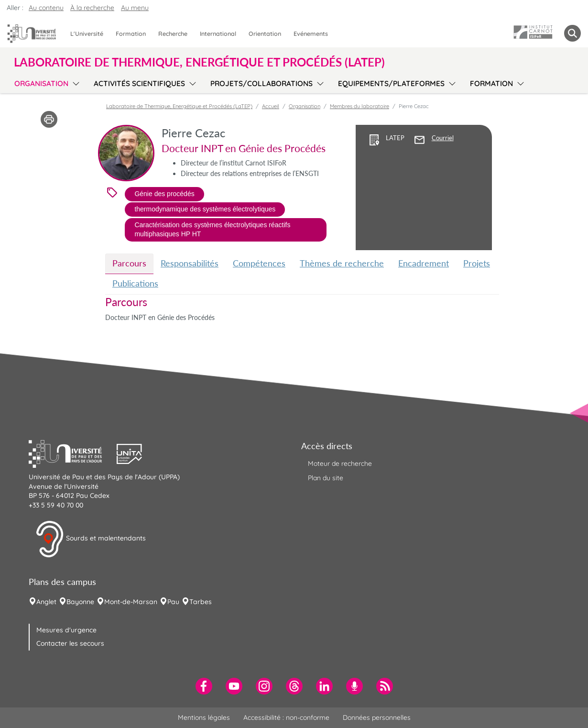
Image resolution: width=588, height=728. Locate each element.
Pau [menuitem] (173, 602)
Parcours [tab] (129, 263)
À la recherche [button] (92, 8)
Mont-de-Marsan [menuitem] (131, 602)
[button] (73, 453)
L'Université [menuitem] (87, 33)
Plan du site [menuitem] (326, 478)
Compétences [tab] (259, 263)
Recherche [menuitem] (173, 33)
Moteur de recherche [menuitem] (340, 463)
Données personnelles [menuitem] (377, 717)
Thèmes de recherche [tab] (342, 263)
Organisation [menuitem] (41, 83)
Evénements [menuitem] (311, 33)
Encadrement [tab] (424, 263)
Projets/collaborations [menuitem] (261, 83)
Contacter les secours (70, 643)
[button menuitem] (572, 33)
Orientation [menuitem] (265, 33)
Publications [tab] (135, 283)
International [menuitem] (218, 33)
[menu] (74, 82)
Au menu (135, 8)
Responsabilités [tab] (190, 263)
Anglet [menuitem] (46, 602)
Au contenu (46, 8)
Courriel (443, 138)
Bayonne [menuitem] (80, 602)
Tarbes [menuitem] (201, 602)
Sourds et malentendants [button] (91, 539)
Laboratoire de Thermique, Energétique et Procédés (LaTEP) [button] (199, 62)
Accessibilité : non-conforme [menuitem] (286, 717)
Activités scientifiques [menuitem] (139, 83)
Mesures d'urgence (66, 630)
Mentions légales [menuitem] (204, 717)
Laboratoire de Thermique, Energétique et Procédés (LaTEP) (179, 106)
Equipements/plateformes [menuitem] (391, 83)
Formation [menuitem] (131, 33)
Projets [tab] (477, 263)
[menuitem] (204, 686)
